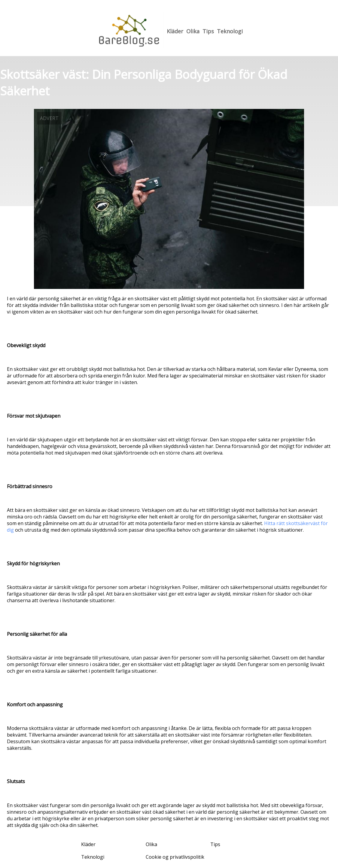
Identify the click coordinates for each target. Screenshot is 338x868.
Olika (193, 31)
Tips (208, 31)
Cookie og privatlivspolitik (175, 857)
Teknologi (230, 31)
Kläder (175, 31)
